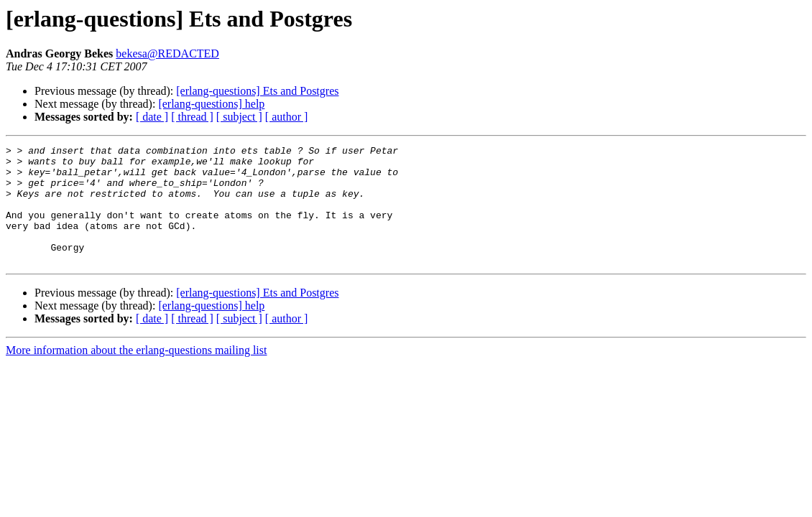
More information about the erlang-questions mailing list (136, 374)
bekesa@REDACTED (167, 53)
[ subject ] (239, 117)
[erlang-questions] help (211, 104)
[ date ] (152, 117)
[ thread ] (192, 117)
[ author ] (287, 117)
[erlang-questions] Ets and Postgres (257, 91)
